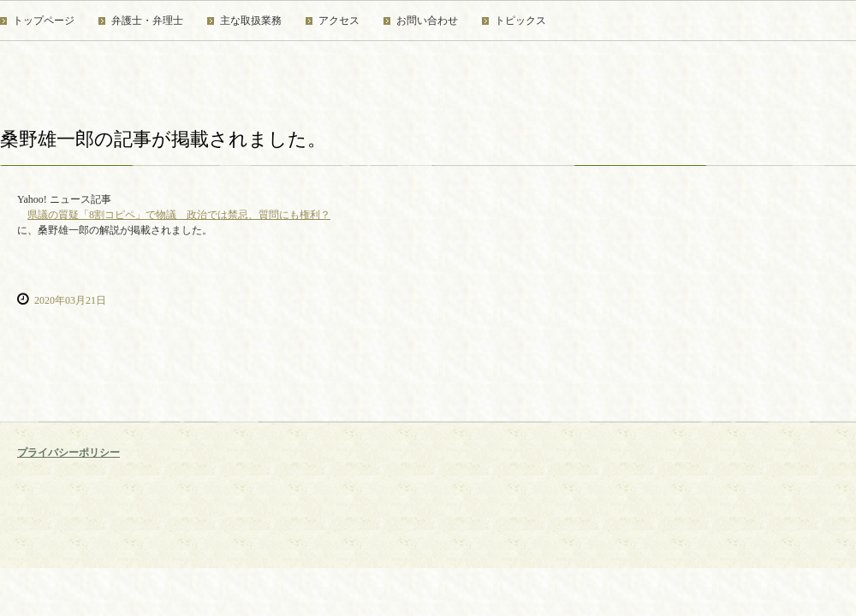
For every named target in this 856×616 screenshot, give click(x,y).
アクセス (339, 21)
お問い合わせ (427, 21)
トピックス (520, 21)
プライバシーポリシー (68, 453)
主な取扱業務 (251, 21)
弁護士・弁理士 (147, 21)
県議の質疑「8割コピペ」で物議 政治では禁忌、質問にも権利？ (179, 215)
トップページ (44, 21)
